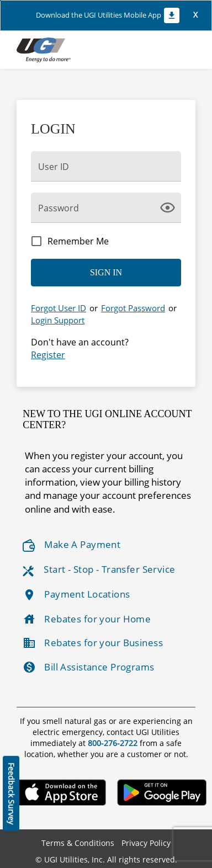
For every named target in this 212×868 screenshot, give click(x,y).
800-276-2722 (114, 743)
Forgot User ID (59, 308)
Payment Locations (76, 595)
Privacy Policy (146, 843)
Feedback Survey (11, 794)
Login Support (58, 320)
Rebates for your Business (93, 643)
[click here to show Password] (170, 207)
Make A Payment (71, 545)
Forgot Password (133, 308)
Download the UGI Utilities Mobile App (108, 15)
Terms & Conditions (78, 843)
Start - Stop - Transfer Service (99, 570)
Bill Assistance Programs (88, 667)
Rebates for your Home (87, 619)
